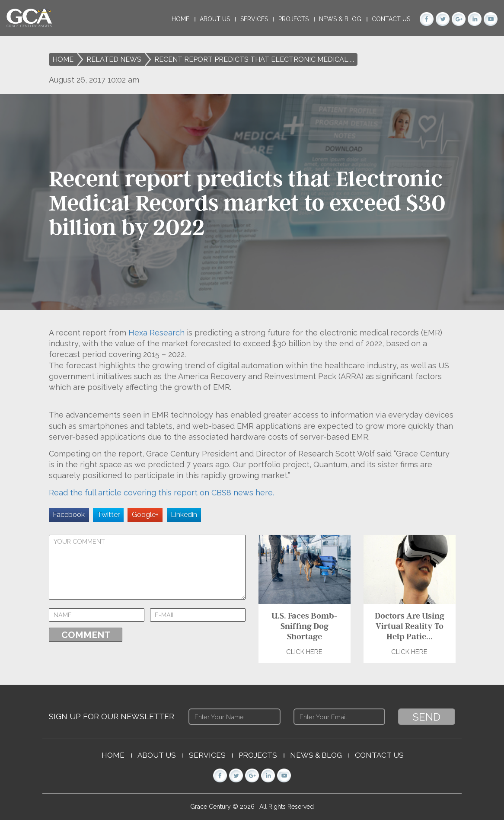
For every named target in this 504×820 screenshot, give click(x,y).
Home (180, 19)
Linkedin (184, 515)
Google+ (145, 515)
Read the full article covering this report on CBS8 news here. (161, 493)
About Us (215, 19)
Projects (293, 19)
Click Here (304, 652)
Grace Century (211, 807)
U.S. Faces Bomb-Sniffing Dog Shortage (304, 626)
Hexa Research (156, 333)
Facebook (69, 515)
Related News (114, 59)
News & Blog (340, 19)
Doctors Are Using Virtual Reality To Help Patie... (409, 626)
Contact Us (391, 19)
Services (254, 19)
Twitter (108, 515)
